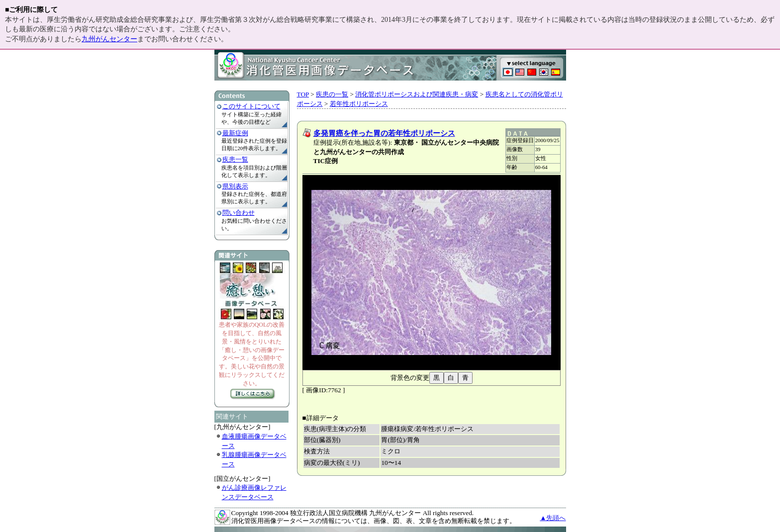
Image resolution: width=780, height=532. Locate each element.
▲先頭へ (553, 518)
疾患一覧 (235, 159)
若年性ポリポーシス (359, 104)
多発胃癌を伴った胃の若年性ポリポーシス (384, 133)
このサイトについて (251, 106)
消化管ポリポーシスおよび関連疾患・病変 (417, 94)
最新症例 (235, 133)
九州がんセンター (109, 39)
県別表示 (235, 186)
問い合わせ (239, 213)
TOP (303, 94)
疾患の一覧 (332, 94)
